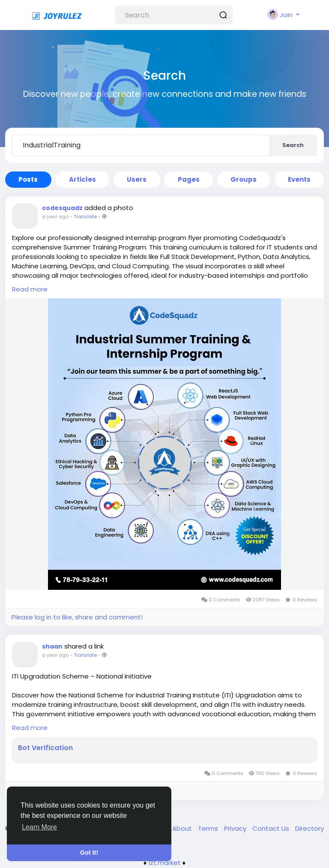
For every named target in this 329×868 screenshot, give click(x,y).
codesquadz (62, 208)
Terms (209, 828)
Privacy (236, 828)
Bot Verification (45, 748)
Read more (30, 289)
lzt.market (165, 863)
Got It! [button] (89, 853)
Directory (310, 828)
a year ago (55, 216)
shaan (52, 646)
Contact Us (272, 828)
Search (293, 145)
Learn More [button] (39, 827)
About (183, 828)
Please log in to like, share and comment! (77, 617)
